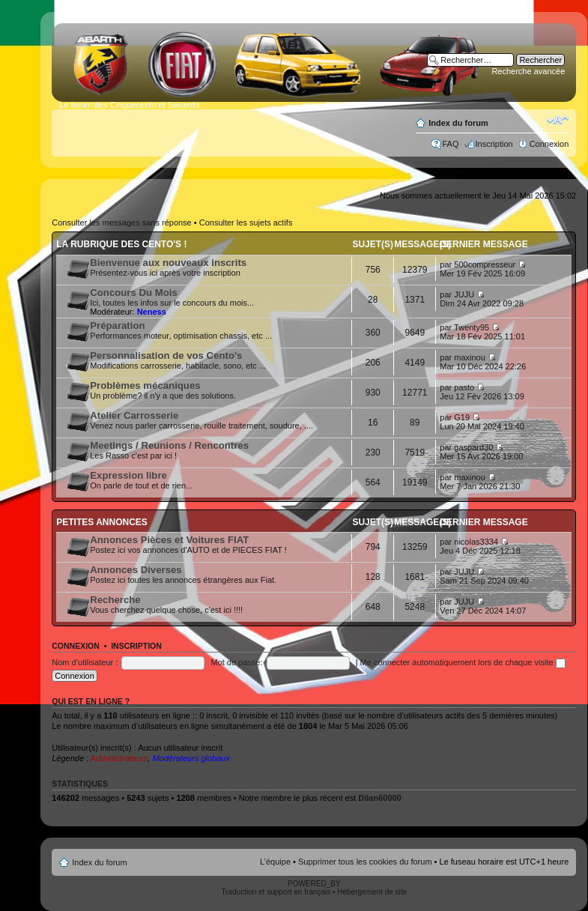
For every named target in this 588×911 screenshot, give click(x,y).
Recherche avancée (528, 71)
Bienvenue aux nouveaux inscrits (168, 263)
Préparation (117, 326)
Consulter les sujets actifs (246, 223)
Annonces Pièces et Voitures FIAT (169, 540)
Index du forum (458, 123)
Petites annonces (102, 522)
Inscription (494, 144)
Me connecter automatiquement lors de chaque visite (463, 662)
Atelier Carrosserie (134, 415)
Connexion (549, 144)
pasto (464, 387)
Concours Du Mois (134, 293)
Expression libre (128, 475)
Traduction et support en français (276, 892)
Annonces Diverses (136, 570)
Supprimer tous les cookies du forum (365, 862)
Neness (152, 312)
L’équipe (275, 862)
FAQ (451, 144)
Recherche (115, 600)
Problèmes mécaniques (145, 385)
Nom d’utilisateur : (85, 662)
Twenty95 (472, 327)
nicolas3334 (476, 542)
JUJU (464, 294)
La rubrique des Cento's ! (121, 244)
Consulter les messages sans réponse (121, 223)
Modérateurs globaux (191, 758)
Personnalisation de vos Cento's (166, 355)
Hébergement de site (372, 892)
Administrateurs (119, 758)
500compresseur (485, 264)
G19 (462, 417)
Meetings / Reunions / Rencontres (169, 445)
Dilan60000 (379, 798)
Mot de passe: (236, 662)
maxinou (470, 357)
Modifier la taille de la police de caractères (558, 120)
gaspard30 (473, 447)
